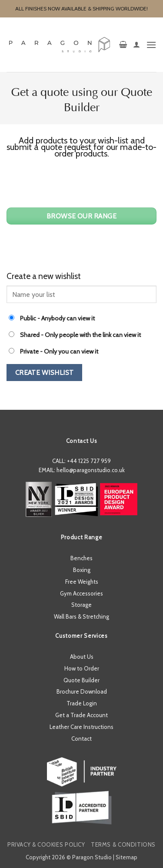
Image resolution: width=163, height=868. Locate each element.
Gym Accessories (81, 593)
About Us (82, 657)
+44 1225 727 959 (89, 461)
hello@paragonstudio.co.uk (91, 470)
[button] (123, 45)
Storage (81, 605)
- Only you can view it (53, 351)
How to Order (82, 668)
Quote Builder (81, 680)
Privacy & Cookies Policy (46, 844)
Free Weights (82, 582)
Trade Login (82, 703)
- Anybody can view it (52, 318)
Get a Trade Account (81, 715)
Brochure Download (82, 691)
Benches (81, 558)
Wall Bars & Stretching (81, 616)
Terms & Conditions (123, 844)
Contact (81, 739)
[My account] (136, 45)
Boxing (82, 570)
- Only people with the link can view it (75, 335)
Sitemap (126, 857)
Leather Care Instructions (81, 727)
